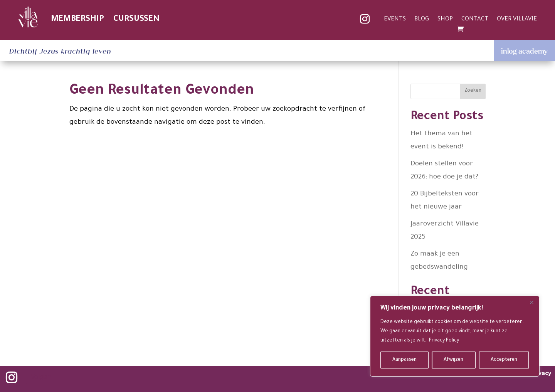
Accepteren (504, 360)
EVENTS (395, 20)
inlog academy (524, 51)
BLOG (422, 20)
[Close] (531, 302)
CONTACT (475, 20)
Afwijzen (453, 360)
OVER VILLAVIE (517, 20)
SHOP (445, 20)
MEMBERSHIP (77, 19)
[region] (455, 336)
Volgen (41, 378)
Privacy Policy (444, 341)
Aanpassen (404, 360)
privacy (541, 374)
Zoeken (473, 91)
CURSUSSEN (136, 19)
